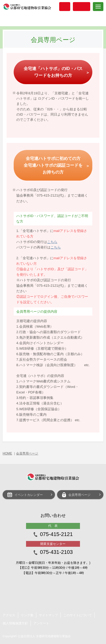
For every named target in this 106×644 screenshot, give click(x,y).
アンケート (41, 623)
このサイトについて (78, 615)
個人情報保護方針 (15, 623)
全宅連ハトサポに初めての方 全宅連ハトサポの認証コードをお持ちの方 (53, 165)
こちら (52, 242)
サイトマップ (48, 615)
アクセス (9, 615)
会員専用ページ (27, 453)
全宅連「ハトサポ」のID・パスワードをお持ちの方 (53, 72)
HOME (7, 453)
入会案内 (65, 7)
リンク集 (27, 615)
